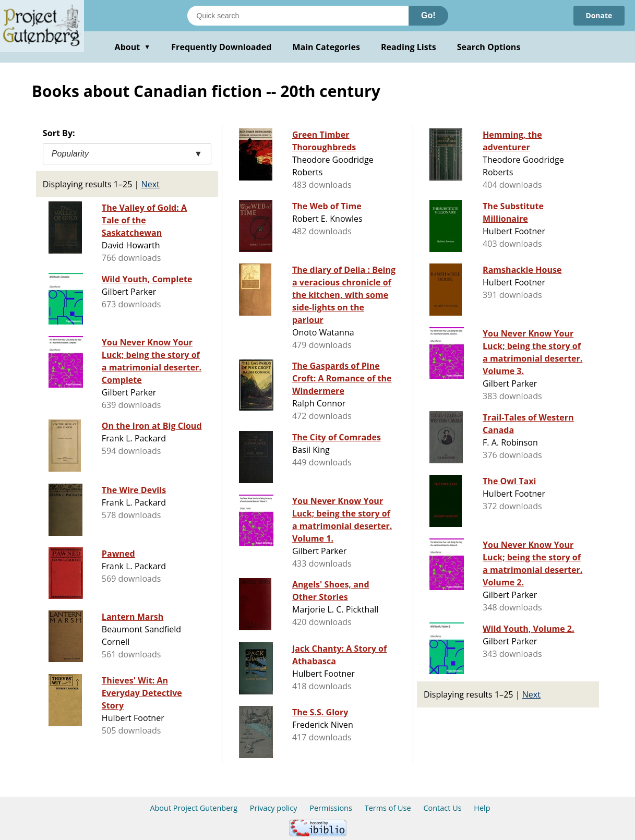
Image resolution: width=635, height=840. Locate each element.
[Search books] (298, 16)
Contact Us (442, 808)
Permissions (331, 808)
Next (151, 184)
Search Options (489, 47)
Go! (428, 15)
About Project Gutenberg (194, 808)
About (133, 47)
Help (482, 808)
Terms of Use (388, 808)
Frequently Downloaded (221, 47)
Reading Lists (409, 47)
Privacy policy (274, 808)
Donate (599, 15)
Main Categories (326, 47)
